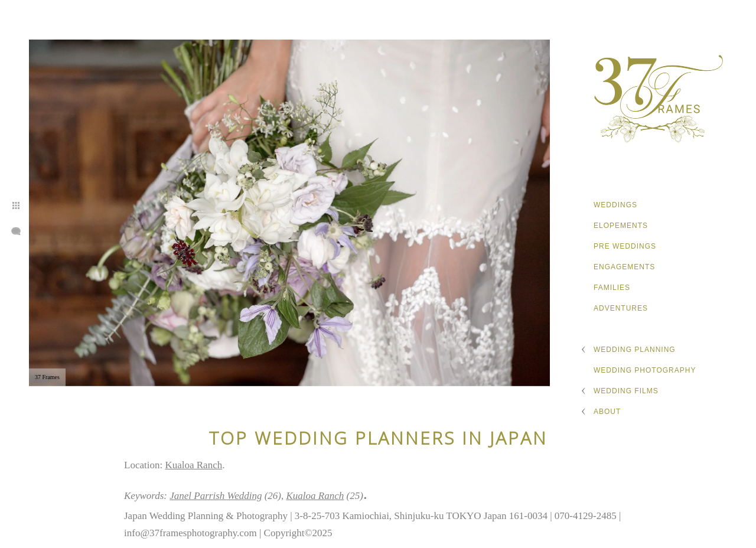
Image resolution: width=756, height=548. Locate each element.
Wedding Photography (645, 370)
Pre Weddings (625, 246)
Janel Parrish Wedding (216, 496)
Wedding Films (626, 391)
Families (612, 288)
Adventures (621, 308)
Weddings (615, 205)
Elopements (621, 226)
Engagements (624, 267)
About (607, 412)
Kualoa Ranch (193, 465)
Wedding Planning (635, 350)
